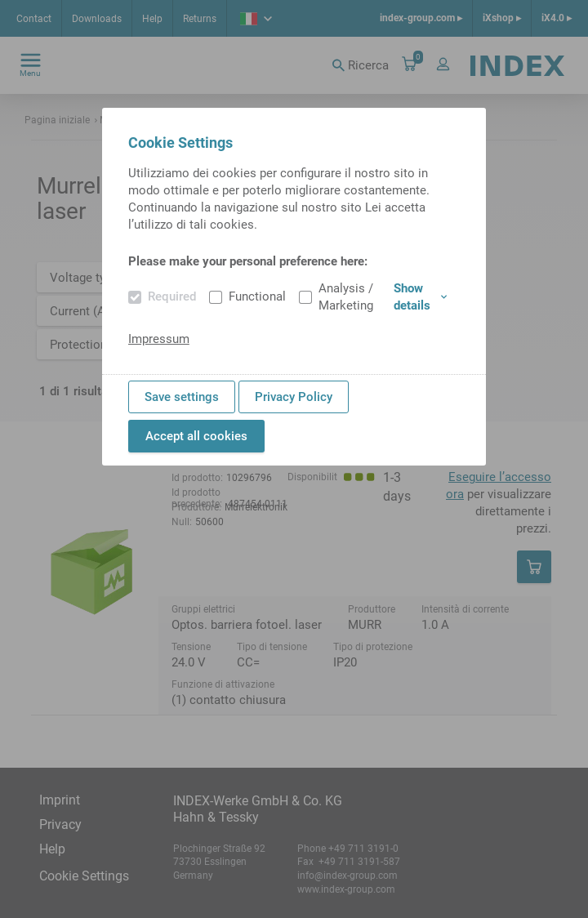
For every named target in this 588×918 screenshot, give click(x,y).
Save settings (182, 397)
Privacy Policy (294, 397)
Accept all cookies (196, 436)
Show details (420, 297)
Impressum (159, 339)
